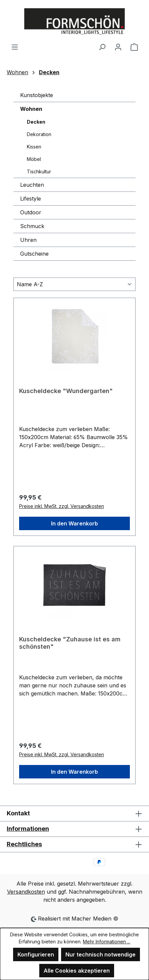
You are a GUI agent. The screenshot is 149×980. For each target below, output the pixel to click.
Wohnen (31, 109)
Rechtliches (24, 844)
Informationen (28, 829)
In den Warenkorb (74, 523)
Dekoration (39, 134)
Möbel (34, 159)
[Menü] (15, 47)
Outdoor (31, 212)
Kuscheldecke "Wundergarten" (66, 391)
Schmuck (32, 226)
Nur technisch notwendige (101, 954)
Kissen (34, 147)
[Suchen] (102, 47)
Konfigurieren (36, 954)
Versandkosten (26, 892)
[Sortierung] (74, 284)
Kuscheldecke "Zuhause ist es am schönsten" (70, 643)
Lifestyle (31, 199)
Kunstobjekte (37, 95)
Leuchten (32, 185)
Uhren (28, 240)
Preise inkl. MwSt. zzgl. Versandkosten (62, 506)
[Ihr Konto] (118, 47)
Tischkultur (39, 172)
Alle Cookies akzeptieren (77, 971)
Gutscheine (34, 254)
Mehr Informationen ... (107, 942)
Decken (36, 122)
